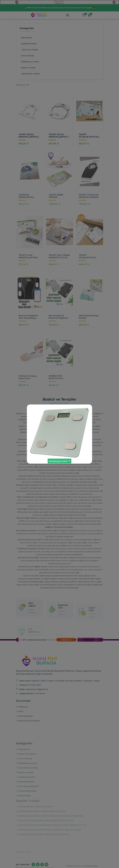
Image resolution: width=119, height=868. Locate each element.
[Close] (87, 410)
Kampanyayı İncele (60, 461)
